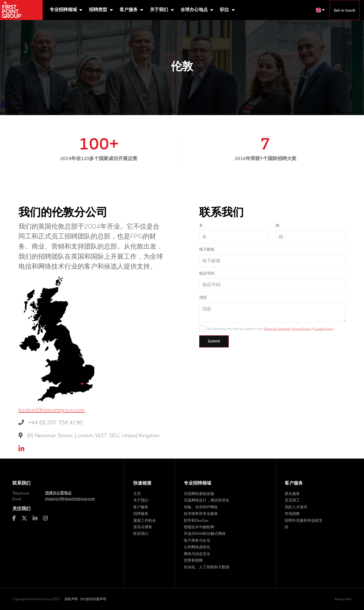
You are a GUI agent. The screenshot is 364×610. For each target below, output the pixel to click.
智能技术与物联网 (199, 527)
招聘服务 (141, 514)
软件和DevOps (196, 520)
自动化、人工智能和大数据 (207, 567)
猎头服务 (292, 494)
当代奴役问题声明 (93, 599)
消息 (203, 297)
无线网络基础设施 (199, 494)
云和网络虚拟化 (197, 547)
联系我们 (141, 533)
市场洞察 (292, 514)
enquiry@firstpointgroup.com (70, 499)
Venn (348, 599)
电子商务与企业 (197, 540)
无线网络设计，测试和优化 (207, 500)
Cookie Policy (324, 329)
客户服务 (129, 10)
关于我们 (160, 10)
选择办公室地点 (58, 493)
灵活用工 (292, 500)
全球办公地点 (195, 10)
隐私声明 (71, 599)
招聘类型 (99, 10)
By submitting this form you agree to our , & (270, 329)
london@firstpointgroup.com (52, 410)
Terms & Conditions (277, 329)
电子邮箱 (207, 249)
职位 (225, 10)
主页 (137, 494)
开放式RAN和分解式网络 (205, 533)
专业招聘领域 (64, 10)
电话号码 (207, 273)
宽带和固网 (193, 560)
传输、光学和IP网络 (201, 507)
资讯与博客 (143, 527)
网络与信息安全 (197, 554)
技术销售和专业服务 (201, 514)
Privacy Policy (301, 329)
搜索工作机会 (145, 520)
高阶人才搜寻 (296, 507)
